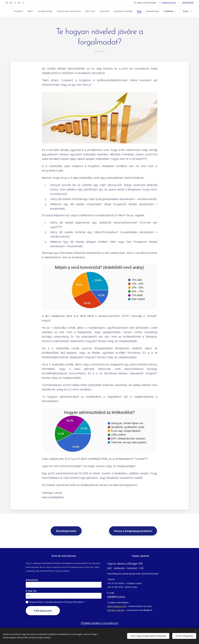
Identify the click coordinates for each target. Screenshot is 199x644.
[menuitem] (18, 11)
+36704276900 (188, 3)
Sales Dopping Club (117, 606)
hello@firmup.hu (169, 3)
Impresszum (132, 568)
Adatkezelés (119, 568)
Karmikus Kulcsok (116, 610)
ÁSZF (109, 568)
